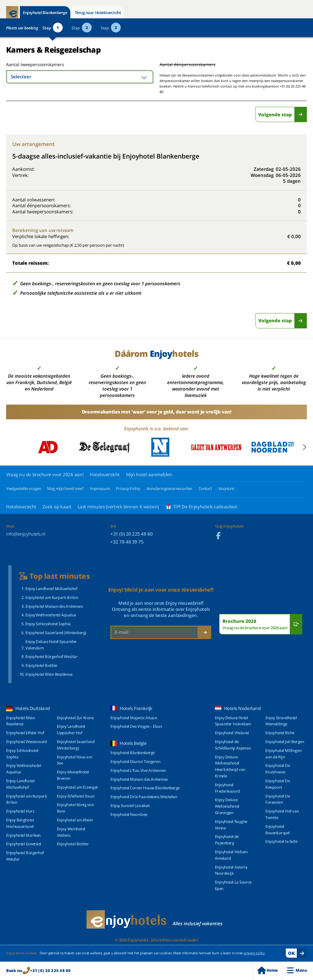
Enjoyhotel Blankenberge (45, 13)
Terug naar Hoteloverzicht (98, 13)
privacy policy (254, 953)
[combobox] (80, 77)
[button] (304, 447)
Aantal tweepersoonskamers (28, 64)
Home (267, 970)
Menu (297, 970)
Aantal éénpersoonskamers (188, 64)
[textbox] (80, 77)
